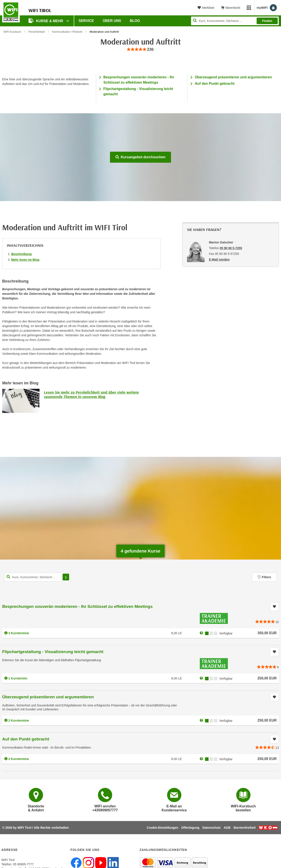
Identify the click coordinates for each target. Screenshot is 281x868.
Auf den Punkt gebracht (214, 84)
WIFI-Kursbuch (12, 32)
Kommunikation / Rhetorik (67, 32)
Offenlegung (190, 828)
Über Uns (112, 21)
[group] (140, 50)
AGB (227, 828)
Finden (267, 21)
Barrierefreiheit (245, 828)
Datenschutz (212, 828)
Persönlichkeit (37, 32)
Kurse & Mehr (46, 21)
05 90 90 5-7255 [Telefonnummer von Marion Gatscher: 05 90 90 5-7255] (231, 248)
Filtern (264, 577)
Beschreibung (21, 254)
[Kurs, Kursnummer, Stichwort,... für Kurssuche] (37, 577)
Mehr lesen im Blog (25, 260)
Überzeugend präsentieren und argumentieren (233, 77)
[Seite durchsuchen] (235, 21)
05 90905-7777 (23, 864)
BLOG (135, 21)
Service (86, 21)
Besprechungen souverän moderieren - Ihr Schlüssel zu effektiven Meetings (77, 606)
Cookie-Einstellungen (163, 828)
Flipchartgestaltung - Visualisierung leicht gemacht (53, 652)
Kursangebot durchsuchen (140, 157)
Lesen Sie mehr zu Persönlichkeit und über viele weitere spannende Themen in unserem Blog (91, 394)
